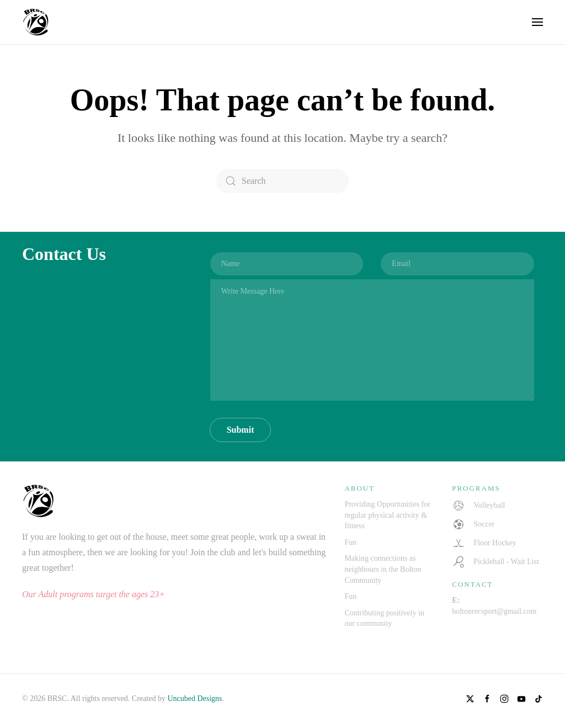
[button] (537, 22)
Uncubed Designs (194, 698)
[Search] (282, 181)
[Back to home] (36, 22)
